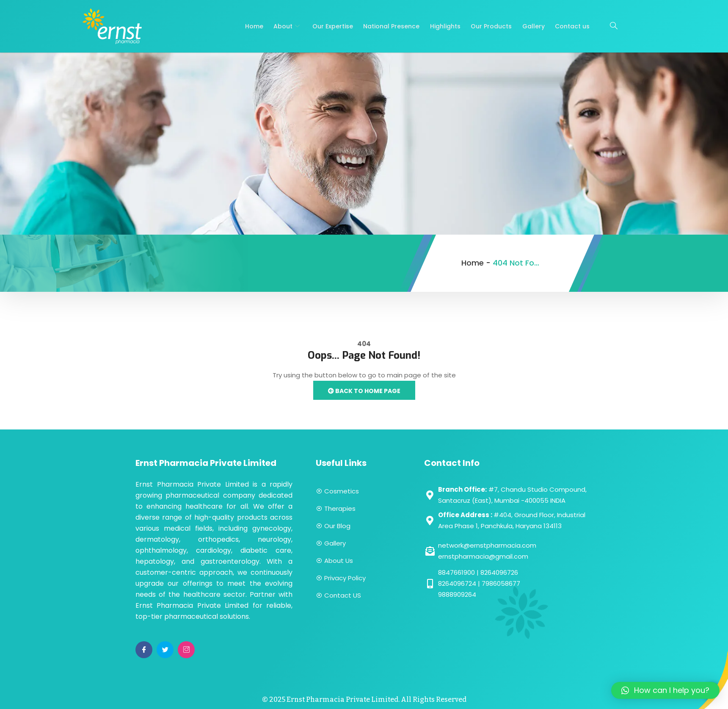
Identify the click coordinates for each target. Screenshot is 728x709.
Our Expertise (334, 26)
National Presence (392, 26)
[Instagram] (186, 650)
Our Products (492, 26)
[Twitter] (165, 650)
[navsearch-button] (614, 26)
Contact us (572, 26)
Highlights (446, 26)
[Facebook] (144, 650)
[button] (665, 690)
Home (255, 26)
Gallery (534, 26)
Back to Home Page (364, 391)
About (289, 26)
